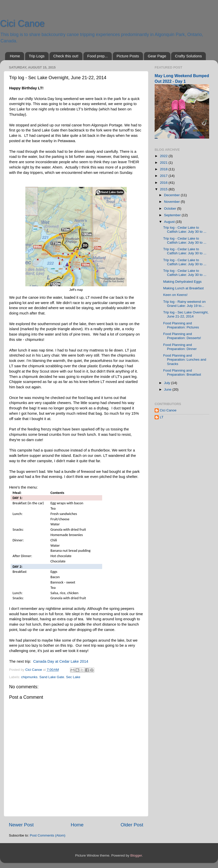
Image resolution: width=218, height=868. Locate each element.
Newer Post (21, 825)
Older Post (132, 825)
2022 (164, 156)
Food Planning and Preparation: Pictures (181, 325)
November (172, 202)
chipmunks (29, 677)
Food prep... (97, 56)
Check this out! (66, 56)
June (168, 389)
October (171, 208)
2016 (164, 183)
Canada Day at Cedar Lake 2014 (61, 661)
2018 (164, 169)
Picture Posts (128, 56)
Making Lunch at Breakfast (184, 288)
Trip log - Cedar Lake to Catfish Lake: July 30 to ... (185, 230)
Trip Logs (37, 56)
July (168, 383)
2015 (164, 189)
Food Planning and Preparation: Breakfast (182, 372)
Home (15, 56)
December (172, 195)
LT (162, 417)
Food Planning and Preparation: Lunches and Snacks (185, 360)
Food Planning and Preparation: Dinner (180, 347)
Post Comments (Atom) (48, 835)
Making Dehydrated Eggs (183, 282)
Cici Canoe (22, 23)
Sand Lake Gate (52, 677)
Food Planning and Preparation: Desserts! (182, 336)
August (170, 222)
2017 (164, 176)
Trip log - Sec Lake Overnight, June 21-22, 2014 (186, 314)
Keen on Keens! (175, 295)
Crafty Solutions (188, 56)
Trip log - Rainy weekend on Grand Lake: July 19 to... (185, 304)
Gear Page (157, 56)
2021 (164, 163)
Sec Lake (73, 677)
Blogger (136, 855)
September (173, 215)
